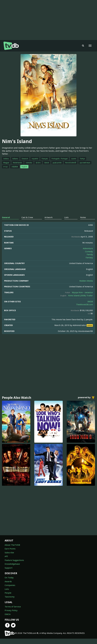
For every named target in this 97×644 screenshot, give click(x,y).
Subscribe (9, 552)
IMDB (90, 301)
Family (90, 254)
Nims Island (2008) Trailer (81, 295)
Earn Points (10, 549)
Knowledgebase (12, 564)
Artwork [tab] (49, 217)
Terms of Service (13, 607)
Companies (10, 585)
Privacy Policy (11, 610)
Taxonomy (10, 597)
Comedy (89, 251)
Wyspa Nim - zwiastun (82, 292)
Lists (7, 589)
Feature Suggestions (14, 560)
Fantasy (89, 257)
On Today (9, 577)
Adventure (88, 248)
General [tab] (6, 217)
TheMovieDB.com (84, 304)
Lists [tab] (66, 217)
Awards (8, 581)
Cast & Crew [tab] (27, 217)
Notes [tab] (83, 217)
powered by (86, 398)
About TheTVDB (12, 545)
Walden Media (86, 281)
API (6, 556)
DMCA (8, 614)
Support (9, 568)
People (8, 593)
